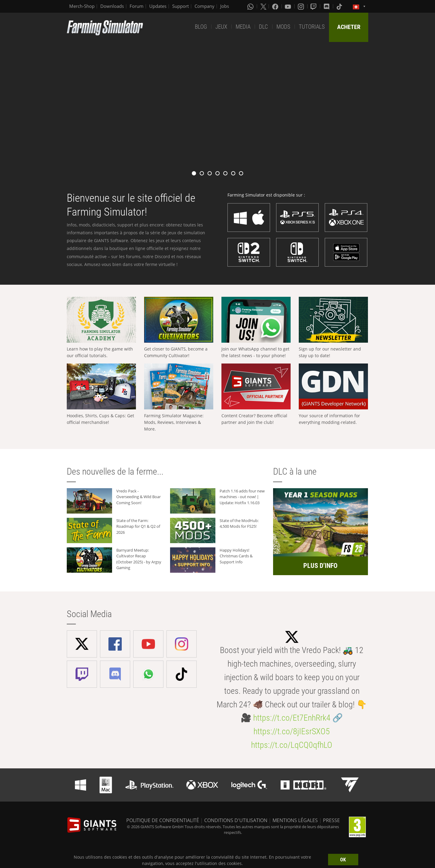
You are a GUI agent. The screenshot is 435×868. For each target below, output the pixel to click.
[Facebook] (276, 6)
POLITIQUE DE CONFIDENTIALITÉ (163, 820)
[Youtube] (288, 6)
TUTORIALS (312, 27)
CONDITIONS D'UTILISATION (236, 820)
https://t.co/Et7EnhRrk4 (292, 718)
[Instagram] (301, 6)
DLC (263, 27)
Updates (158, 6)
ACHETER (349, 27)
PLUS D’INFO (320, 566)
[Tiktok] (340, 6)
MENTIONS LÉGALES (295, 820)
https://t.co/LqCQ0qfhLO (292, 745)
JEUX (221, 27)
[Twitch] (314, 6)
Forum (137, 6)
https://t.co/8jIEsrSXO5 (292, 731)
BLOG (201, 27)
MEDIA (243, 27)
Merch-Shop (82, 6)
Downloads (112, 6)
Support (180, 6)
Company (205, 6)
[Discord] (327, 6)
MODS (283, 27)
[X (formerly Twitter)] (263, 6)
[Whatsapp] (251, 6)
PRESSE (331, 820)
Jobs (225, 6)
